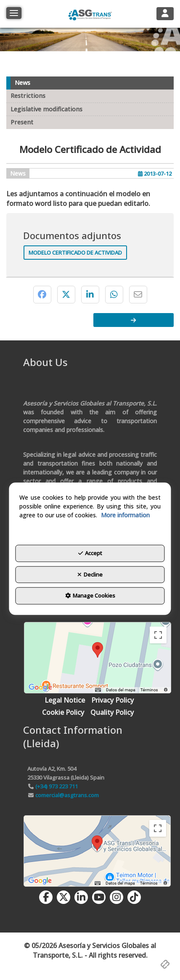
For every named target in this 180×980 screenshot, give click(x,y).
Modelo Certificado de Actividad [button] (75, 253)
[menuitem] (65, 700)
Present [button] (22, 122)
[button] (90, 14)
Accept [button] (90, 553)
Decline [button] (90, 574)
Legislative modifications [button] (46, 109)
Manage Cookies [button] (90, 596)
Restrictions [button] (28, 96)
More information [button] (125, 515)
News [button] (22, 83)
